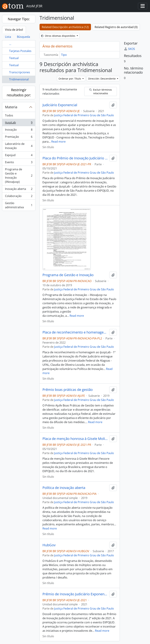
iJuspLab (19, 123)
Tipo (64, 55)
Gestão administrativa (19, 205)
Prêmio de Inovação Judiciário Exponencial (75, 594)
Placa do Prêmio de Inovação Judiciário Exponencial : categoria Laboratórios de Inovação (75, 158)
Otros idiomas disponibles (59, 36)
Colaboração (19, 197)
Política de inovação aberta (64, 488)
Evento (19, 163)
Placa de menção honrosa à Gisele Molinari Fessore (75, 439)
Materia (11, 107)
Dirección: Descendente (102, 79)
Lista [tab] (8, 37)
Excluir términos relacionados (101, 91)
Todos (9, 115)
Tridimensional (19, 79)
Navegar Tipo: (19, 19)
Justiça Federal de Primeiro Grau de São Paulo (84, 115)
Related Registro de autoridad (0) (116, 27)
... (10, 44)
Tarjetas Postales (20, 51)
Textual (14, 58)
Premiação (19, 137)
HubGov (49, 545)
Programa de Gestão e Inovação (68, 275)
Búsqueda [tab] (23, 37)
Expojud (19, 156)
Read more (58, 142)
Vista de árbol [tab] (14, 30)
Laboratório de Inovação (19, 146)
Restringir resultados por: (19, 92)
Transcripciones (20, 72)
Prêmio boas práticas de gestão (68, 390)
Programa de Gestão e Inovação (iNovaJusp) (19, 176)
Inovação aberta (19, 190)
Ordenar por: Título (70, 79)
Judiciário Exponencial (60, 105)
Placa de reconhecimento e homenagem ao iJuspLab (75, 332)
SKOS (129, 49)
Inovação (19, 130)
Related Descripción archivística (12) (65, 27)
